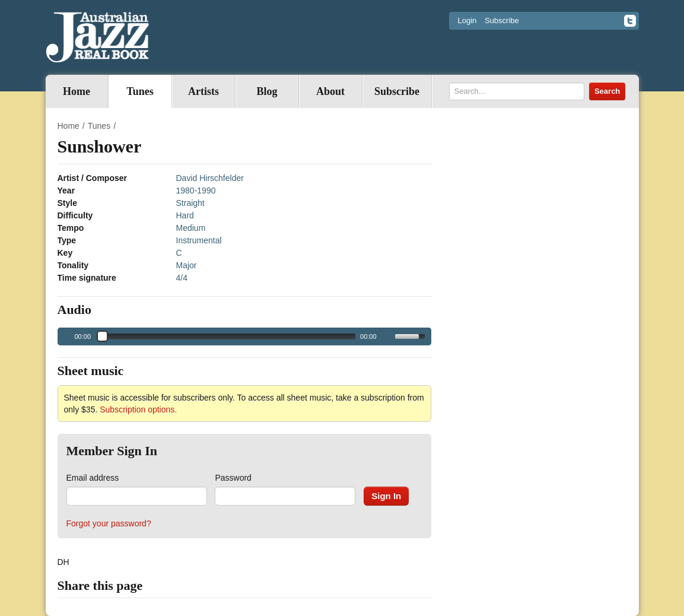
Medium (191, 228)
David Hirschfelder (210, 178)
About (330, 91)
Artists (203, 91)
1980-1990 (196, 190)
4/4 (182, 278)
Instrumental (199, 240)
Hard (185, 215)
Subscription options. (138, 409)
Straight (190, 203)
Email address (93, 478)
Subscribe (502, 20)
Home (77, 91)
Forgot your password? (109, 523)
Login (467, 20)
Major (187, 265)
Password (233, 478)
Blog (267, 91)
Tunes (140, 91)
